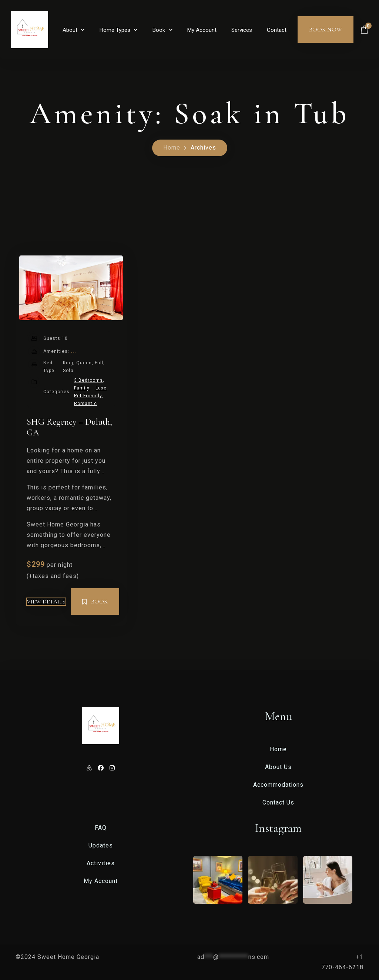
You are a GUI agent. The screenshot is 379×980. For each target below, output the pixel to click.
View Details (46, 602)
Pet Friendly (88, 396)
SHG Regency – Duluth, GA (69, 427)
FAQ (101, 828)
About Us (278, 767)
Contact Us (278, 802)
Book (159, 30)
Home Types (115, 30)
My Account (202, 30)
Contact (277, 30)
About (70, 30)
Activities (101, 863)
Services (242, 30)
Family (82, 388)
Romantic (85, 404)
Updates (101, 845)
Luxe (101, 388)
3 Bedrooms (88, 380)
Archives (203, 148)
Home (33, 30)
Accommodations (278, 785)
